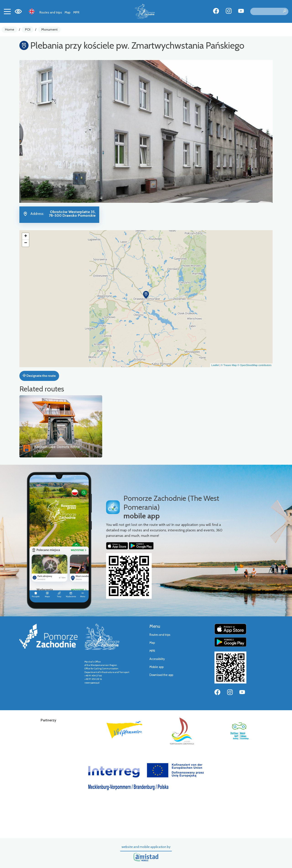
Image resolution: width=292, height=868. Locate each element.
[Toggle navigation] (7, 11)
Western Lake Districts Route (57, 447)
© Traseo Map (229, 365)
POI (28, 29)
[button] (146, 295)
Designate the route (39, 376)
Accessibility (157, 659)
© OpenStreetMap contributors (254, 365)
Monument (49, 29)
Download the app (161, 675)
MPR (76, 12)
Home (10, 29)
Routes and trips (51, 12)
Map (68, 12)
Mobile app (156, 667)
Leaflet (215, 365)
